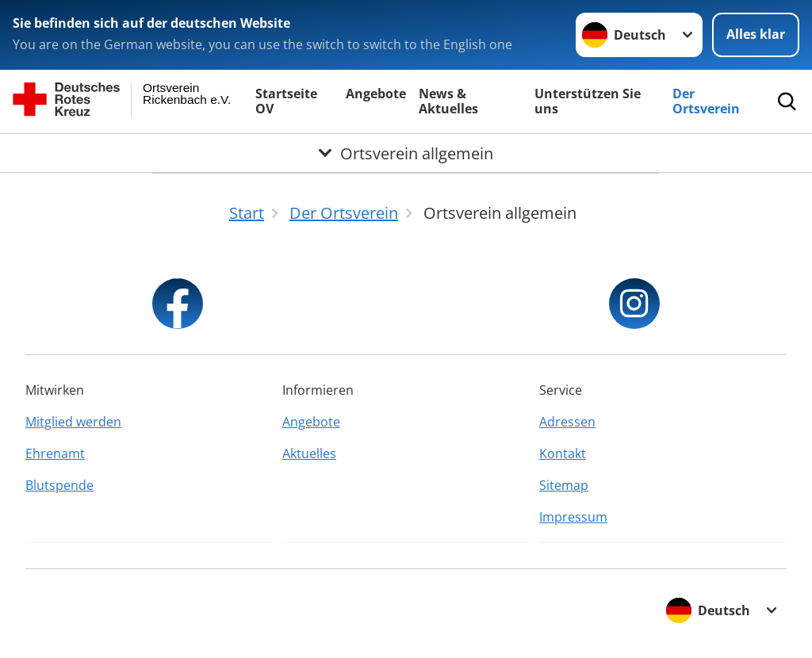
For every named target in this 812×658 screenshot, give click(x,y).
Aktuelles (309, 453)
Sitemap (564, 485)
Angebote (376, 94)
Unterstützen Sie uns (588, 101)
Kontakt (563, 453)
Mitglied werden (73, 422)
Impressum (573, 517)
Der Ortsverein (706, 101)
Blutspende (59, 485)
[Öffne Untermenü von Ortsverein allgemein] (406, 153)
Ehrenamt (55, 453)
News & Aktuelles (448, 101)
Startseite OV (286, 101)
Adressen (567, 422)
